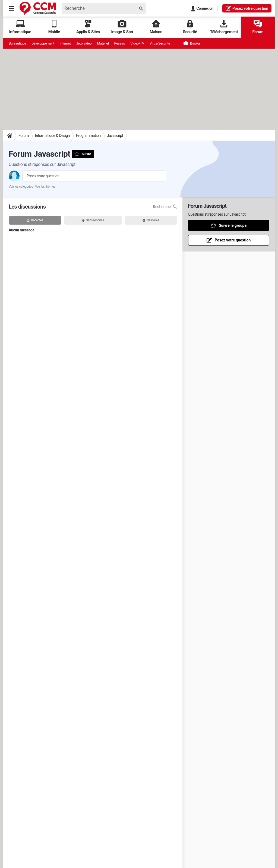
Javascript (115, 136)
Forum (258, 27)
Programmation (88, 136)
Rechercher (165, 207)
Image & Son (122, 27)
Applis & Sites (88, 27)
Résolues (151, 220)
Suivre (86, 154)
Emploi (192, 43)
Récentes (35, 220)
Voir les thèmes (45, 187)
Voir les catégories (21, 187)
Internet (65, 43)
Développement (43, 43)
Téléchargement (224, 27)
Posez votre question (43, 176)
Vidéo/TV (137, 43)
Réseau (120, 43)
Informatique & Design (52, 136)
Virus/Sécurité (160, 43)
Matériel (103, 43)
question (247, 8)
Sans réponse (93, 220)
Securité (190, 27)
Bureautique (17, 43)
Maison (156, 27)
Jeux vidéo (84, 43)
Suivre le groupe (233, 225)
